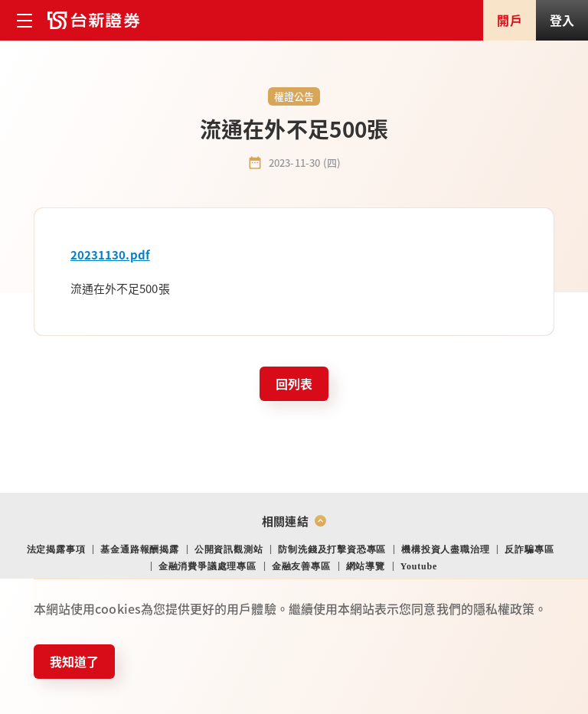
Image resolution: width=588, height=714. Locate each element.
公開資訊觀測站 (229, 549)
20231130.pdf (110, 254)
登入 (562, 20)
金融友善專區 (301, 566)
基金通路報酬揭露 (139, 549)
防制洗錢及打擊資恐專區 (332, 549)
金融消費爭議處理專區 (207, 566)
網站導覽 (366, 566)
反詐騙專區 (529, 549)
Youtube (419, 566)
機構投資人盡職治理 (445, 549)
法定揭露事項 (56, 549)
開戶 (509, 20)
